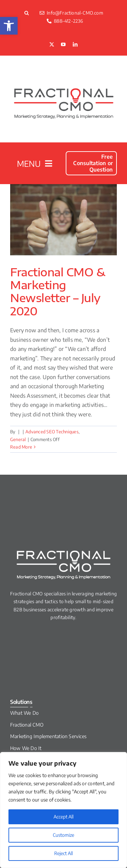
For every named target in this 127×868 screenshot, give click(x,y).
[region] (63, 810)
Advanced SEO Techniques (52, 432)
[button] (9, 26)
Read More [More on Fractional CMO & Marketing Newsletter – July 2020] (21, 447)
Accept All (63, 817)
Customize (63, 835)
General (18, 439)
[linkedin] (75, 45)
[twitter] (52, 45)
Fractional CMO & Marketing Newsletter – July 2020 (58, 291)
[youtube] (63, 45)
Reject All (63, 853)
